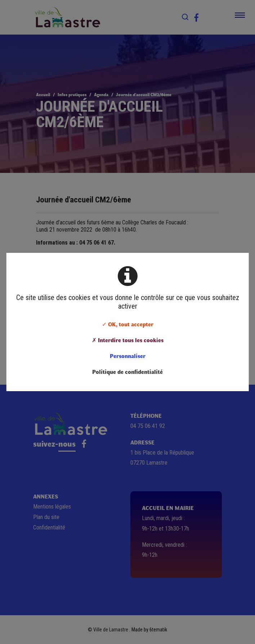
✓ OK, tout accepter (128, 324)
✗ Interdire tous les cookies (128, 340)
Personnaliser (128, 356)
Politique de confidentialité (127, 372)
